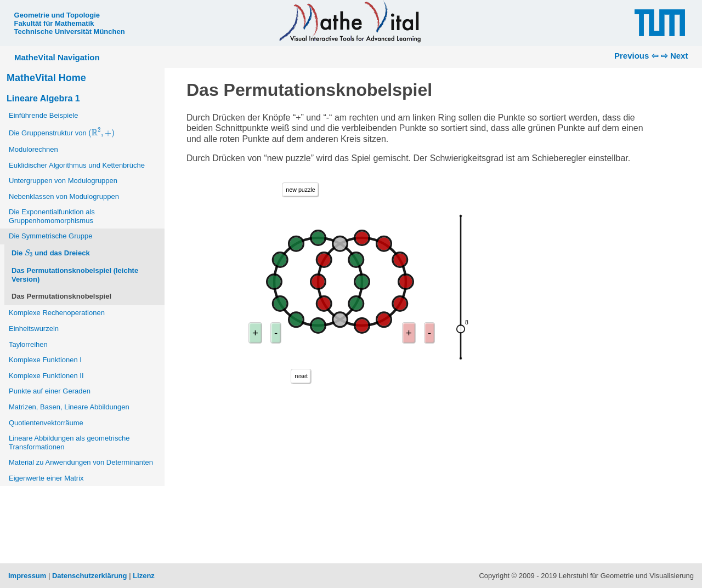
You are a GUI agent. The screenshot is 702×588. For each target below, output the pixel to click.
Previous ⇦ (636, 56)
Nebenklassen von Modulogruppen (64, 196)
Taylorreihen (28, 344)
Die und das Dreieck (51, 253)
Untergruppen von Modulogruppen (63, 181)
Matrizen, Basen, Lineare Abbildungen (69, 407)
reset (301, 376)
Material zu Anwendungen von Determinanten (81, 462)
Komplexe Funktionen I (45, 360)
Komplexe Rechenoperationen (57, 313)
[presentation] (101, 133)
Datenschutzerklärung (90, 576)
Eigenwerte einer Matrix (46, 478)
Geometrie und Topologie (57, 15)
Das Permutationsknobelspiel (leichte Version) (75, 275)
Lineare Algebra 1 (43, 98)
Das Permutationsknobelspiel (61, 296)
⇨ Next (675, 56)
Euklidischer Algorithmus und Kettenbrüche (77, 165)
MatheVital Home (46, 78)
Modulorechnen (33, 149)
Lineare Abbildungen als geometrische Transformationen (69, 443)
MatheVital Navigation (57, 57)
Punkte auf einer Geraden (50, 391)
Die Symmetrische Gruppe (50, 236)
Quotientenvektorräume (46, 423)
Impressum (27, 576)
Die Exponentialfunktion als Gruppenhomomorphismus (52, 216)
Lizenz (144, 576)
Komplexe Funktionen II (46, 376)
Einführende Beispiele (43, 115)
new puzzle (300, 190)
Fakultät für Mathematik (54, 23)
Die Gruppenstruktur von (62, 133)
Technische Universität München (70, 32)
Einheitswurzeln (34, 329)
